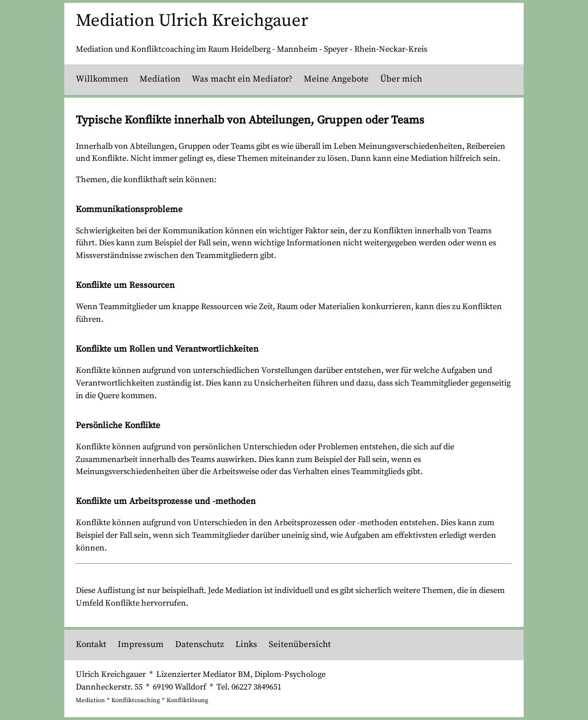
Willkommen (102, 79)
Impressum (141, 644)
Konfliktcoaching (136, 700)
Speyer (336, 49)
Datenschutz (200, 644)
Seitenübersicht (300, 644)
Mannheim (297, 49)
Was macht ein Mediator (240, 79)
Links (246, 644)
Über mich (401, 79)
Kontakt (91, 644)
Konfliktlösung (187, 700)
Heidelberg (251, 49)
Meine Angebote (336, 79)
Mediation (160, 79)
